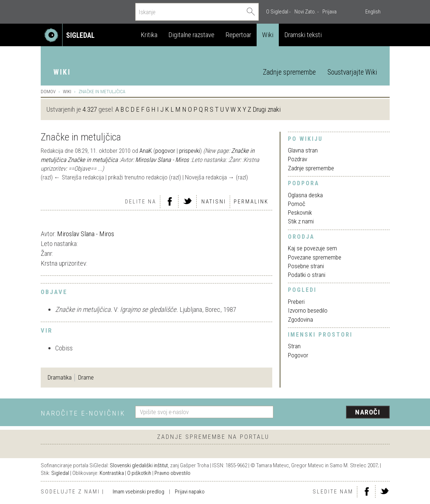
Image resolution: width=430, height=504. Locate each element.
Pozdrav (298, 159)
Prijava (329, 12)
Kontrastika (112, 473)
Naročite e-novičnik (83, 413)
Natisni (214, 202)
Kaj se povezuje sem (312, 248)
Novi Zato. (305, 12)
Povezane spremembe (315, 257)
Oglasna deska (305, 195)
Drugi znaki (267, 109)
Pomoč (297, 204)
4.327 (90, 109)
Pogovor (298, 355)
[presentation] (336, 413)
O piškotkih (139, 473)
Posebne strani (306, 266)
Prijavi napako (190, 492)
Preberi (296, 302)
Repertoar (238, 35)
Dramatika (60, 377)
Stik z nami (301, 221)
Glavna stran (303, 150)
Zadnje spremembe (289, 72)
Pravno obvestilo (172, 473)
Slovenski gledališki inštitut (139, 465)
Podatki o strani (307, 275)
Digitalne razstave (191, 35)
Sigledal (60, 473)
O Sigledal (277, 12)
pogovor (165, 151)
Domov (48, 92)
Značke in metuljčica (93, 160)
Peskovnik (300, 213)
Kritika (149, 35)
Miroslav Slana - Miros (162, 160)
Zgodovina (300, 320)
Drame (86, 377)
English (373, 12)
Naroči (368, 412)
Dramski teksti (303, 35)
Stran (294, 346)
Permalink (251, 202)
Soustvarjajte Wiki (352, 72)
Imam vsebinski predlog (138, 492)
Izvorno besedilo (308, 310)
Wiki (268, 35)
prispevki (190, 151)
